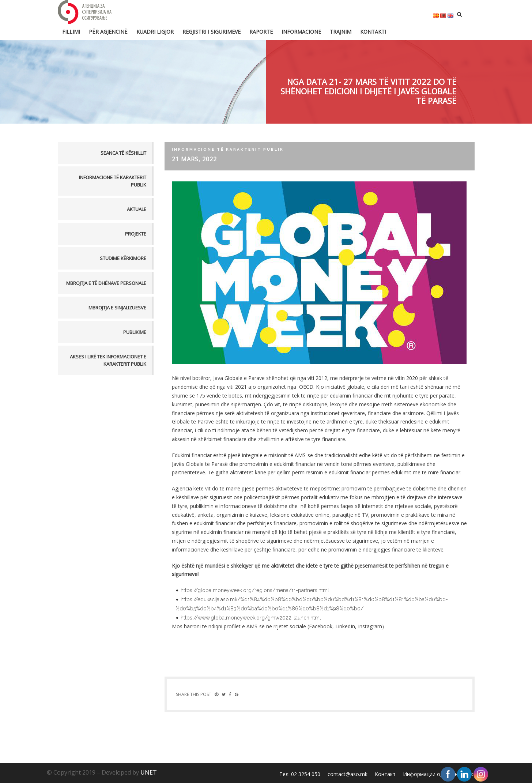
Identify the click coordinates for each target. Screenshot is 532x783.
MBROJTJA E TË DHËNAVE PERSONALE (106, 283)
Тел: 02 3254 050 (300, 774)
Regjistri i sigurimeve (212, 32)
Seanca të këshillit (123, 153)
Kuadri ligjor (155, 32)
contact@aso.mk (348, 774)
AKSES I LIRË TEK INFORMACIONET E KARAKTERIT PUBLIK (108, 360)
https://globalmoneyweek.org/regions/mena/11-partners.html (255, 590)
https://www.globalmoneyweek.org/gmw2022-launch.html (251, 618)
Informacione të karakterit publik (113, 181)
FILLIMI (71, 32)
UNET (149, 772)
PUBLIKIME (135, 332)
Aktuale (137, 209)
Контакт (385, 774)
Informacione (301, 32)
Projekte (136, 234)
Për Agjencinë (108, 32)
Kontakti (373, 32)
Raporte (261, 32)
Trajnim (341, 32)
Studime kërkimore (123, 258)
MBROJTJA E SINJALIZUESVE (117, 308)
